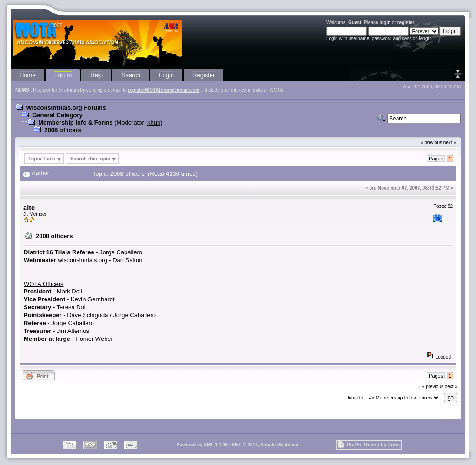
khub (154, 123)
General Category (57, 115)
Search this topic (90, 159)
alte (29, 208)
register (406, 23)
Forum (63, 75)
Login (166, 75)
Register (204, 75)
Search (131, 75)
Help (96, 75)
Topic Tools (42, 159)
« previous (431, 143)
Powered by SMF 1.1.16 (202, 445)
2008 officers (63, 130)
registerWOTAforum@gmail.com (164, 90)
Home (28, 75)
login (385, 23)
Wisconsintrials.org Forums (66, 108)
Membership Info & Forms (75, 123)
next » (450, 143)
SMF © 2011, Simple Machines (265, 445)
